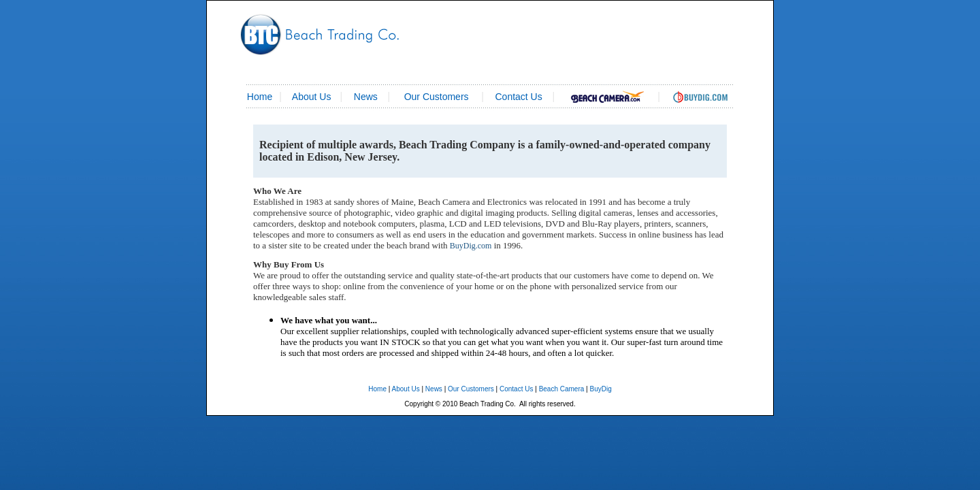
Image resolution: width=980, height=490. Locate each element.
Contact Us (516, 389)
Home (377, 389)
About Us (312, 97)
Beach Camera (562, 389)
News (366, 97)
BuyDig (600, 389)
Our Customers (437, 97)
